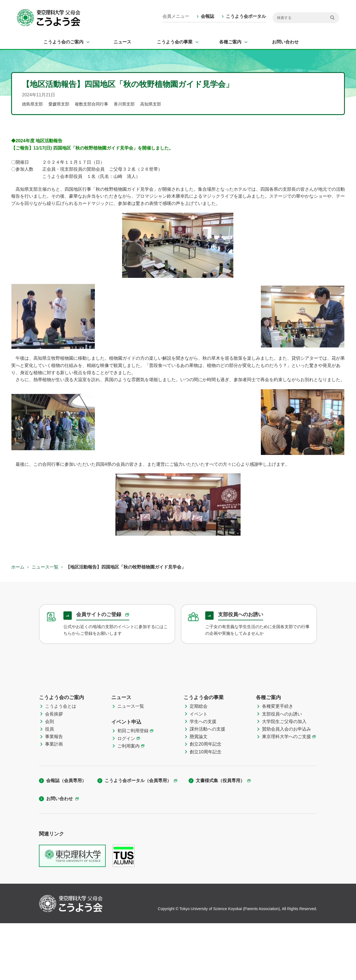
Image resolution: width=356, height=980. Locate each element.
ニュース (122, 42)
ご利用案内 (128, 803)
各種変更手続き (278, 763)
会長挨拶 (54, 771)
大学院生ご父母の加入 (284, 778)
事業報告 (54, 793)
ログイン (126, 795)
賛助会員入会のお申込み (286, 786)
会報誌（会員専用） (66, 837)
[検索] (306, 18)
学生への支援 (203, 778)
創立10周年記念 (206, 809)
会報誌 (207, 16)
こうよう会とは (61, 763)
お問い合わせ (285, 42)
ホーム (18, 567)
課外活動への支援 (207, 786)
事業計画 (54, 801)
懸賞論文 (199, 793)
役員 (50, 786)
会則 (50, 778)
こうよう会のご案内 (63, 42)
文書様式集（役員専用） (220, 837)
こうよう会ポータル (246, 16)
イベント (199, 771)
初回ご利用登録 (133, 787)
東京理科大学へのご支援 (286, 793)
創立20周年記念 (206, 801)
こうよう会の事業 (175, 42)
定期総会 (199, 763)
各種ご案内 (230, 42)
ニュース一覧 (45, 567)
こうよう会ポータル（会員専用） (138, 837)
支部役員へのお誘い (282, 771)
